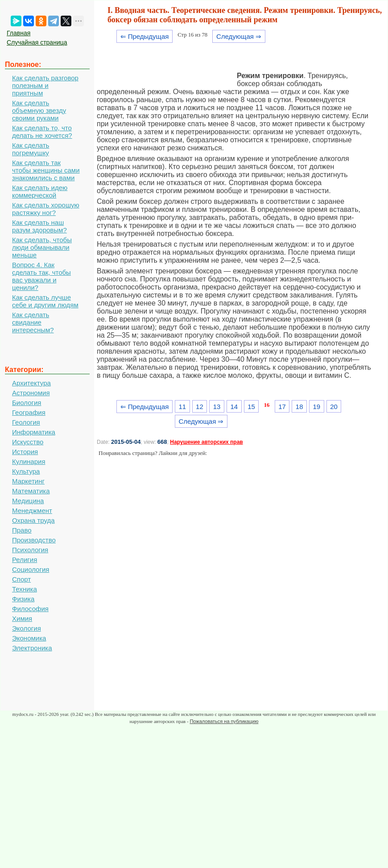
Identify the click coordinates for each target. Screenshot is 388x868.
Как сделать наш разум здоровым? (39, 226)
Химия (22, 618)
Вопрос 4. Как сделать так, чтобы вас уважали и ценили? (41, 276)
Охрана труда (33, 520)
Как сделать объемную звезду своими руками (39, 110)
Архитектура (31, 383)
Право (22, 530)
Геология (26, 422)
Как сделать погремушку (31, 149)
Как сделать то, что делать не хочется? (42, 132)
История (25, 452)
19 (317, 407)
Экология (27, 628)
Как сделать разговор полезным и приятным (45, 85)
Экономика (29, 638)
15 (251, 407)
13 (217, 407)
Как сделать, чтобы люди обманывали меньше (42, 247)
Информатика (34, 432)
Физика (23, 599)
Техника (25, 589)
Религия (25, 560)
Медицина (28, 501)
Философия (30, 609)
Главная (19, 33)
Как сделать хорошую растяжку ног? (46, 209)
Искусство (28, 442)
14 (234, 407)
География (29, 412)
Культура (26, 471)
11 (182, 407)
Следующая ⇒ (239, 36)
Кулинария (29, 461)
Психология (30, 550)
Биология (27, 403)
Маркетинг (28, 481)
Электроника (32, 648)
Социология (31, 569)
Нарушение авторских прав (206, 442)
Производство (34, 540)
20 (334, 407)
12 (200, 407)
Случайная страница (37, 42)
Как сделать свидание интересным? (33, 322)
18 (299, 407)
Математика (31, 491)
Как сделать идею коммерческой (40, 191)
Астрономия (31, 393)
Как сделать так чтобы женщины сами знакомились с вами (46, 170)
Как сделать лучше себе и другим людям (45, 301)
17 (282, 407)
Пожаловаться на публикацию (224, 721)
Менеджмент (32, 510)
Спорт (21, 579)
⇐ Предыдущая (145, 36)
